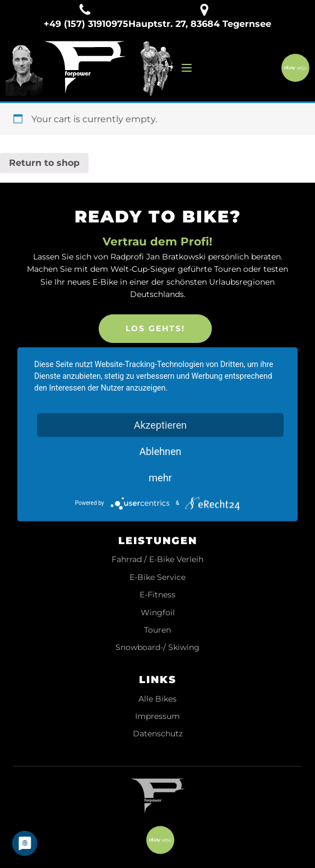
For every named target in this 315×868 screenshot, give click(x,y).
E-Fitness (157, 595)
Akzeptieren (161, 424)
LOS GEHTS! (155, 328)
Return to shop (44, 163)
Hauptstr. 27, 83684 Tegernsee (200, 24)
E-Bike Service (157, 577)
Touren (157, 630)
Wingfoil (158, 613)
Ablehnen (160, 451)
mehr (160, 477)
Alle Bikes (157, 699)
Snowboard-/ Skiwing (157, 647)
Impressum (157, 716)
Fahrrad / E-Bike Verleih (157, 560)
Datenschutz (158, 734)
